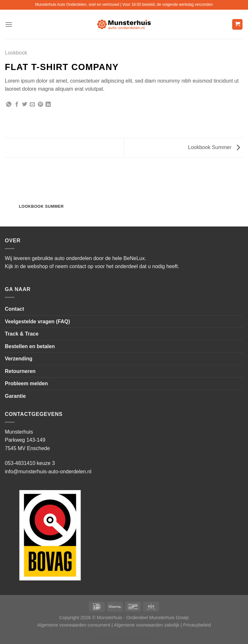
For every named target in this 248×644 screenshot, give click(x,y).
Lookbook (16, 53)
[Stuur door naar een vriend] (32, 105)
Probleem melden (26, 383)
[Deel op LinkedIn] (48, 105)
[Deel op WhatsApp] (9, 105)
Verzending (19, 359)
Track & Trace (22, 334)
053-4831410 (20, 463)
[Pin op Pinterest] (40, 105)
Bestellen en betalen (30, 346)
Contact (15, 309)
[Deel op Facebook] (17, 105)
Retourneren (20, 371)
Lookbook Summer (214, 147)
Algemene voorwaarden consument (74, 625)
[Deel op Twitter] (25, 105)
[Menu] (9, 24)
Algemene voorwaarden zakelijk (146, 625)
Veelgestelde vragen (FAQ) (37, 322)
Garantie (15, 396)
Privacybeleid (197, 625)
